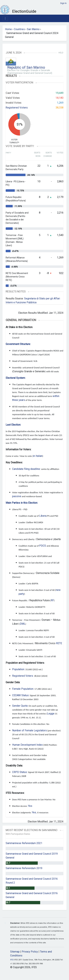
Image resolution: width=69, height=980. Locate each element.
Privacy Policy (30, 952)
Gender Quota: (20, 706)
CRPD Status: (20, 772)
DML (23, 624)
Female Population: (23, 689)
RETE (59, 643)
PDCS (43, 546)
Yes (30, 806)
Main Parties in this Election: (22, 503)
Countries (19, 29)
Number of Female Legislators (29, 730)
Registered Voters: (17, 107)
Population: (18, 669)
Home (8, 29)
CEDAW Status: (21, 695)
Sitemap (15, 952)
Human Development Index (27, 745)
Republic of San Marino (26, 67)
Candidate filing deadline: (26, 469)
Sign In (63, 3)
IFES (12, 960)
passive (17, 496)
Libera (43, 516)
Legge (51, 714)
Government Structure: (18, 344)
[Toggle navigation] (5, 18)
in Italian (38, 456)
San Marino (33, 29)
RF (52, 600)
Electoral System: (16, 378)
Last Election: (13, 425)
